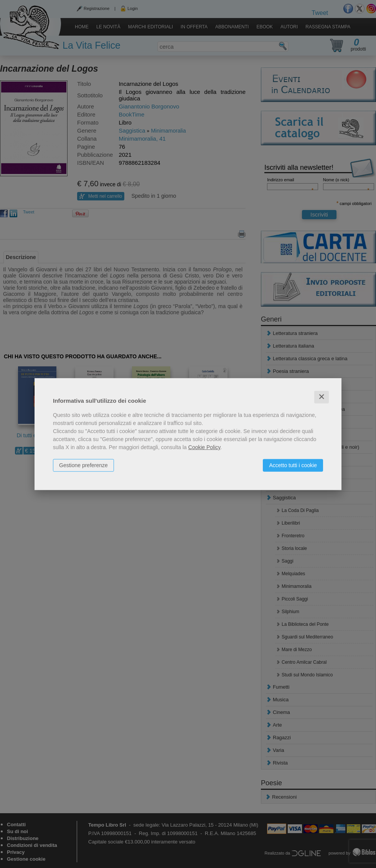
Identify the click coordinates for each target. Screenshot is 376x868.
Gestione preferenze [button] (83, 465)
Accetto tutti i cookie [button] (293, 465)
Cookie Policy (204, 447)
